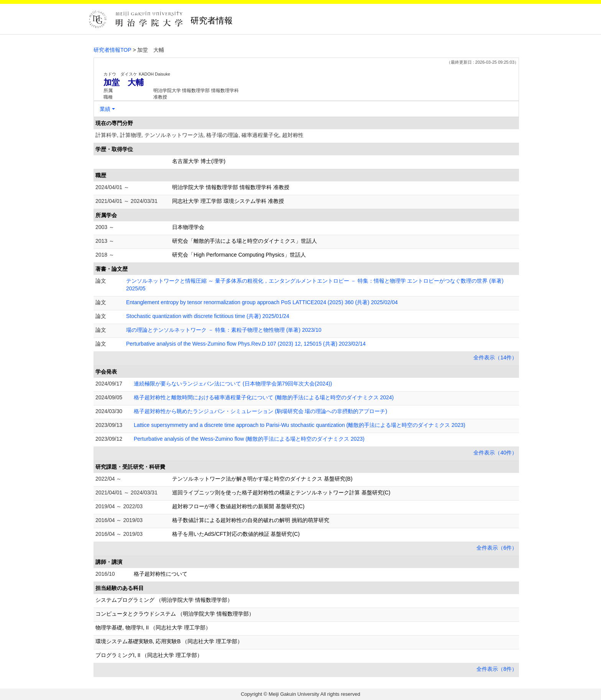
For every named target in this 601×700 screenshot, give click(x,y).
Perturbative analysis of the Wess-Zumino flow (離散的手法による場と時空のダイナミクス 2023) (249, 439)
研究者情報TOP (112, 50)
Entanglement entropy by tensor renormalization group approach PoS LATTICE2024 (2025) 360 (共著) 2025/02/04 (262, 302)
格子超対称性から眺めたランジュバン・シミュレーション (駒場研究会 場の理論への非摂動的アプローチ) (260, 411)
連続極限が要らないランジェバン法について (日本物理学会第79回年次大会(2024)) (233, 384)
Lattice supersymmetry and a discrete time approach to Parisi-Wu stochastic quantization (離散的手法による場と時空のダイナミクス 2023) (300, 425)
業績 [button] (105, 109)
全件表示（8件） (497, 669)
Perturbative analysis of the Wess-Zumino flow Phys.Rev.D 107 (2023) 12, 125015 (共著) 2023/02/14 (246, 344)
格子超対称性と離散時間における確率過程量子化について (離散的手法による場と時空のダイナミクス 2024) (264, 397)
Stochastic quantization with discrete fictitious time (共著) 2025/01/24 (208, 316)
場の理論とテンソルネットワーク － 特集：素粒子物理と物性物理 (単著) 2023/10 (224, 330)
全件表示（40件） (495, 453)
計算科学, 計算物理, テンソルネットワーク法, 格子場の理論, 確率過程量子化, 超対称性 (200, 135)
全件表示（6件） (497, 548)
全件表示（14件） (495, 357)
